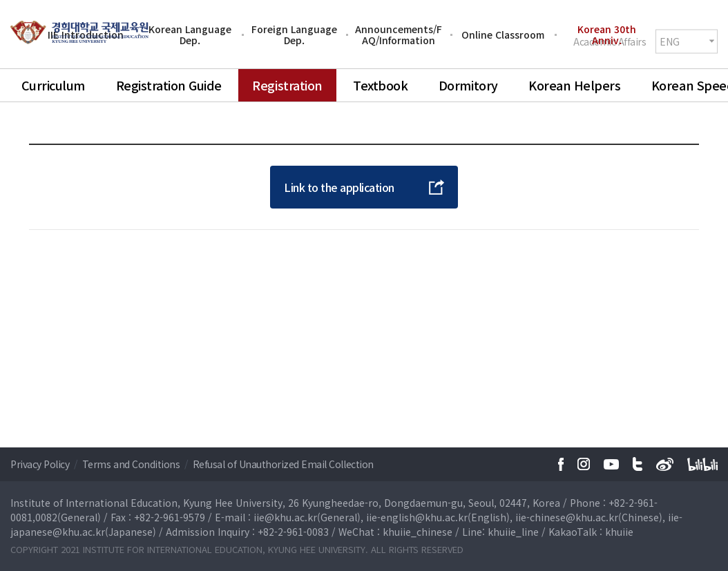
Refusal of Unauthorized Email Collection (283, 464)
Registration (287, 85)
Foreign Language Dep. (294, 35)
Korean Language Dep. (190, 35)
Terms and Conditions (132, 464)
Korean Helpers (574, 85)
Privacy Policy (41, 464)
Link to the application (339, 187)
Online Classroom (503, 35)
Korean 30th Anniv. (607, 35)
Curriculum (53, 85)
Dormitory (468, 85)
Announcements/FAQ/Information (399, 35)
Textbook (380, 85)
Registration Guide (169, 85)
